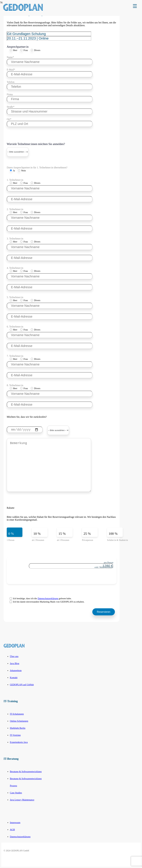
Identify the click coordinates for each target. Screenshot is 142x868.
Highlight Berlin (18, 728)
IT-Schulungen (17, 714)
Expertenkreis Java (19, 742)
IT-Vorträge (15, 735)
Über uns (14, 656)
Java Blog (15, 663)
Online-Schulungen (19, 721)
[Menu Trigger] (135, 6)
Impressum (15, 822)
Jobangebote (16, 670)
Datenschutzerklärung (48, 598)
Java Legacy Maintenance (22, 800)
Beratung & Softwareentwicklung (26, 772)
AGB (12, 830)
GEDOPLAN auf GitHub (22, 685)
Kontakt (14, 678)
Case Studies (16, 793)
